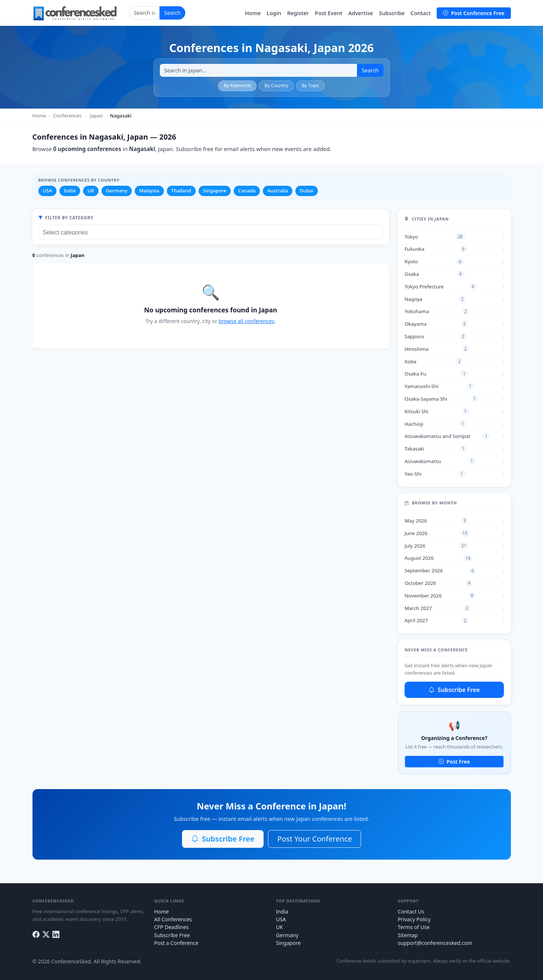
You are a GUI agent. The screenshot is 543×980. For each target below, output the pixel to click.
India (70, 191)
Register (298, 13)
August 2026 (439, 558)
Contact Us (411, 912)
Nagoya (435, 299)
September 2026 (441, 571)
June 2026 (437, 533)
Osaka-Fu (436, 374)
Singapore (215, 191)
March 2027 (438, 608)
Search (173, 13)
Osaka (434, 274)
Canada (247, 191)
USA (47, 191)
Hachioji (436, 424)
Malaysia (149, 191)
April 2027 (437, 621)
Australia (278, 191)
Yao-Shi (435, 474)
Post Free (454, 762)
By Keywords (237, 85)
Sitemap (408, 935)
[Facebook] (36, 935)
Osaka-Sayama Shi (441, 399)
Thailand (181, 191)
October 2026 (439, 583)
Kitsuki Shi (437, 411)
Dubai (307, 191)
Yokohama (437, 312)
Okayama (436, 324)
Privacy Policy (414, 919)
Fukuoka (436, 249)
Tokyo (435, 237)
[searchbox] (213, 232)
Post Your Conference (315, 839)
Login (274, 13)
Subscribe (392, 13)
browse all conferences (246, 321)
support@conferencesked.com (435, 943)
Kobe (434, 361)
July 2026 (437, 546)
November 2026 (440, 596)
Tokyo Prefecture (441, 287)
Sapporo (436, 336)
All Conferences (173, 919)
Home (253, 13)
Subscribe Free (454, 690)
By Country (276, 85)
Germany (117, 191)
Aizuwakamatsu (440, 461)
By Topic (310, 85)
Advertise (360, 13)
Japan (96, 116)
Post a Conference (176, 943)
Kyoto (434, 262)
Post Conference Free (474, 13)
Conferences (67, 116)
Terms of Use (414, 927)
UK (91, 191)
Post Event (329, 13)
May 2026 (437, 521)
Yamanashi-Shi (439, 386)
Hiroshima (437, 349)
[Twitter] (46, 935)
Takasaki (436, 449)
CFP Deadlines (172, 927)
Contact (421, 13)
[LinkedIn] (56, 935)
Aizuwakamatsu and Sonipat (447, 436)
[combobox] (211, 232)
